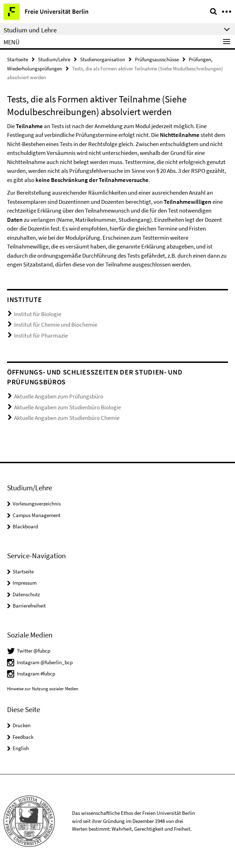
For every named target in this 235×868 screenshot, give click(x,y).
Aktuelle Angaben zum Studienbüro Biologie (67, 407)
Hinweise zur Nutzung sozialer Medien (43, 689)
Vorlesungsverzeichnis (37, 504)
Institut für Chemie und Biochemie (56, 325)
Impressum (25, 583)
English (21, 748)
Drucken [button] (22, 725)
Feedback (23, 737)
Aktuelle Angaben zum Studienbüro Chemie (67, 418)
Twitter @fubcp (34, 651)
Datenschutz (26, 594)
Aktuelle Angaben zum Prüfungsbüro (59, 396)
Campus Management (37, 515)
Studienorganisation (103, 59)
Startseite (18, 59)
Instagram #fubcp (36, 674)
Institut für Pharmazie (41, 335)
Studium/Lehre (54, 59)
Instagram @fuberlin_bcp (45, 662)
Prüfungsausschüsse (157, 59)
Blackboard (25, 526)
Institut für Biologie (38, 314)
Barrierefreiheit (29, 606)
